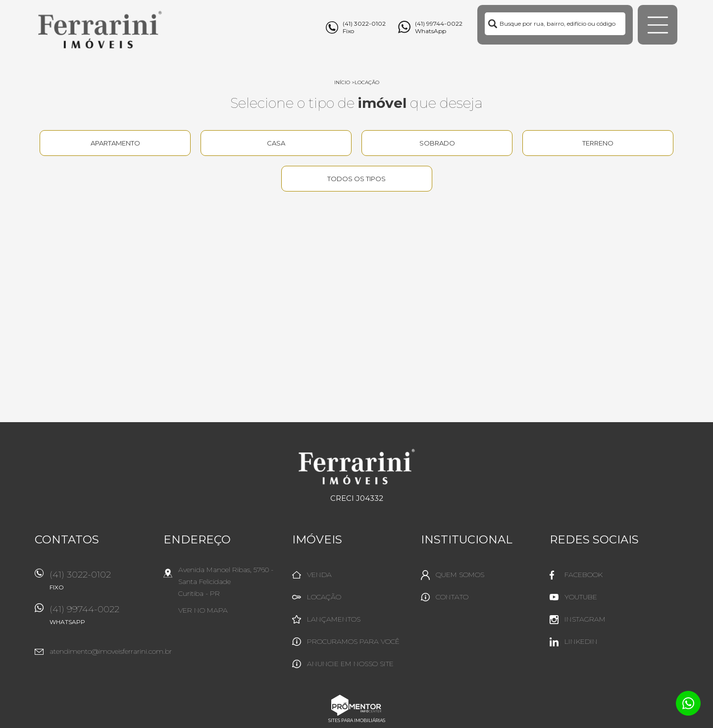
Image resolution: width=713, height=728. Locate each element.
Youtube (581, 597)
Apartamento (115, 143)
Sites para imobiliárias (357, 720)
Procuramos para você (353, 641)
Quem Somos (460, 575)
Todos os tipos (356, 179)
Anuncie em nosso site (350, 664)
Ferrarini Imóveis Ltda (357, 467)
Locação (367, 82)
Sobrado (437, 143)
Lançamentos (334, 619)
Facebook (584, 575)
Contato (452, 597)
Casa (276, 143)
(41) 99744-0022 (102, 618)
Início (342, 82)
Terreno (598, 143)
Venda (319, 575)
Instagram (585, 619)
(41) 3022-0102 (102, 584)
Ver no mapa (203, 610)
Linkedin (581, 641)
